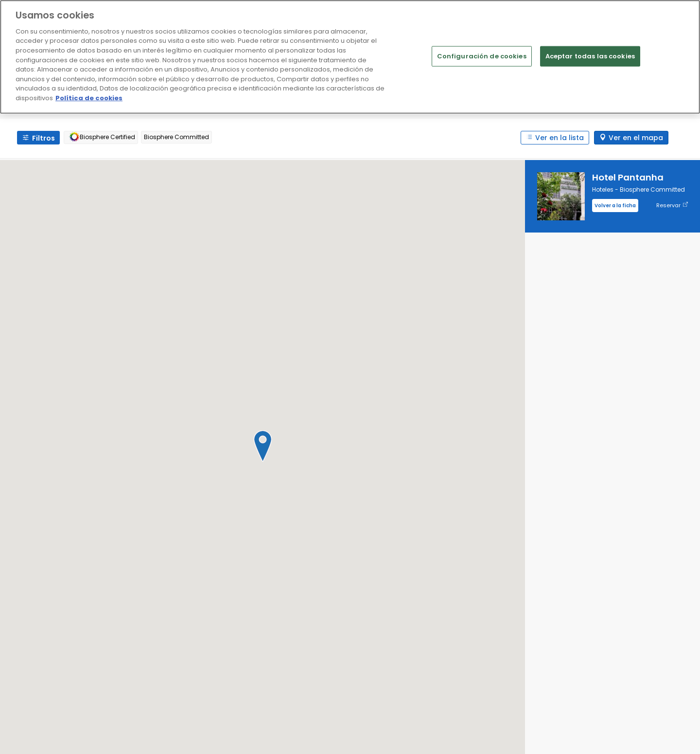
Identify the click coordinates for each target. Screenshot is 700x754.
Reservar (672, 206)
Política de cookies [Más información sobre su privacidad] (89, 98)
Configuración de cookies (482, 56)
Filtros (44, 138)
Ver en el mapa (636, 138)
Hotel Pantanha (628, 177)
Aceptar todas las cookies (590, 56)
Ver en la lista (560, 138)
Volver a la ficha (615, 206)
